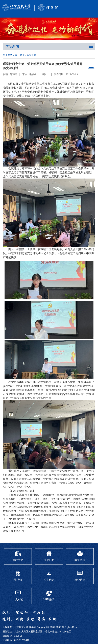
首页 (22, 55)
